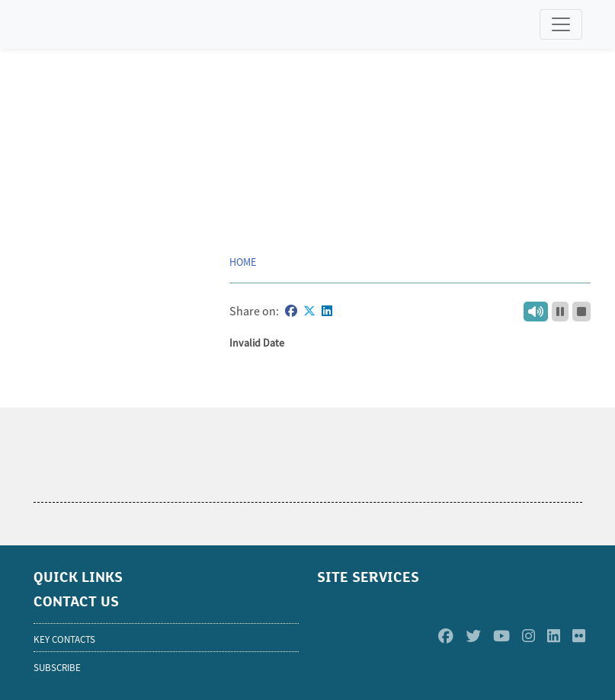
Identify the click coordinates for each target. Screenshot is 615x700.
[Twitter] (473, 636)
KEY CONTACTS (64, 639)
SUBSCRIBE (57, 668)
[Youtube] (501, 636)
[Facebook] (446, 636)
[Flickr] (579, 636)
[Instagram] (529, 636)
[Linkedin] (554, 636)
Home (243, 262)
